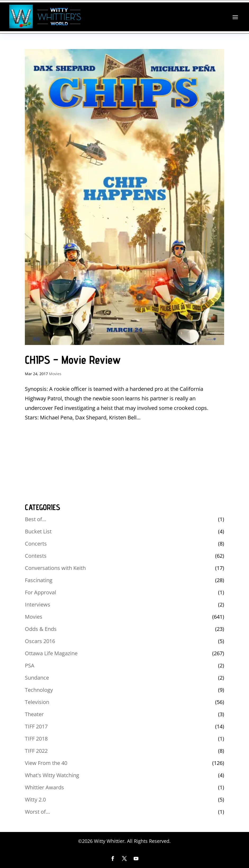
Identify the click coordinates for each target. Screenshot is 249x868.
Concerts (36, 544)
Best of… (36, 519)
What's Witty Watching (52, 775)
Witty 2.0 (35, 800)
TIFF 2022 (36, 751)
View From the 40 (46, 763)
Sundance (37, 678)
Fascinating (39, 580)
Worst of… (37, 812)
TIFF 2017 (36, 726)
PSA (30, 665)
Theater (34, 714)
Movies (55, 374)
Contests (36, 556)
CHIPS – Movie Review (73, 360)
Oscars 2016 (40, 641)
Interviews (38, 604)
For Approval (40, 592)
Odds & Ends (41, 629)
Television (37, 702)
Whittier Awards (44, 787)
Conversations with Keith (55, 568)
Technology (39, 690)
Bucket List (38, 531)
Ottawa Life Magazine (51, 653)
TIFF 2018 (36, 739)
